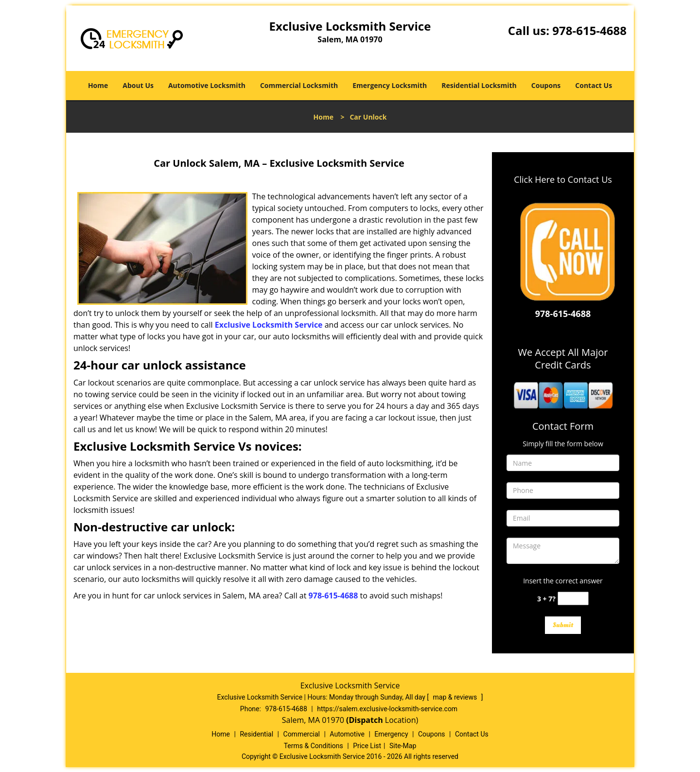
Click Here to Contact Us (563, 179)
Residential (256, 734)
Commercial (302, 734)
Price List (367, 746)
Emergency (391, 734)
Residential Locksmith (479, 85)
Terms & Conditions (314, 746)
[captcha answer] (573, 599)
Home (98, 85)
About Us (138, 85)
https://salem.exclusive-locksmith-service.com (387, 709)
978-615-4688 (589, 30)
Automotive (347, 734)
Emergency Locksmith (390, 85)
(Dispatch (366, 720)
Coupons (546, 85)
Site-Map (403, 746)
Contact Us (594, 85)
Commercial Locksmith (299, 85)
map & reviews (456, 697)
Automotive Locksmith (207, 85)
